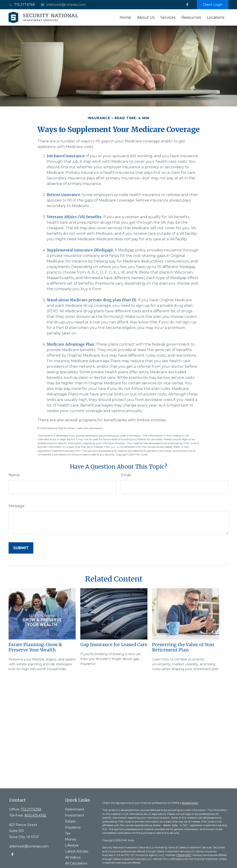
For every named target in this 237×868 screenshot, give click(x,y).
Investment (75, 815)
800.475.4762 (35, 815)
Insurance (73, 827)
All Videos (73, 857)
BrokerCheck (190, 803)
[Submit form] (21, 548)
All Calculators (76, 863)
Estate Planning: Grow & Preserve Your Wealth (35, 647)
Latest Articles (77, 851)
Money (71, 839)
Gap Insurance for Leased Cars (114, 645)
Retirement (75, 809)
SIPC (188, 855)
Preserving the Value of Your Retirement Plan (183, 647)
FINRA (180, 855)
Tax (68, 833)
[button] (125, 17)
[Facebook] (187, 5)
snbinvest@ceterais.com (63, 5)
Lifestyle (72, 845)
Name (14, 475)
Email (126, 475)
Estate (70, 821)
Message (17, 506)
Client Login (213, 5)
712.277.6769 (22, 5)
